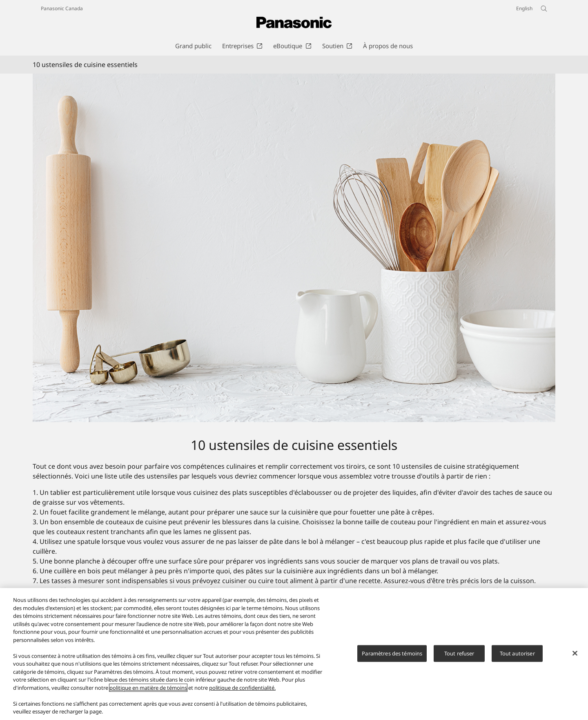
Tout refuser (459, 653)
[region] (294, 654)
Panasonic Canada (62, 8)
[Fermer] (575, 653)
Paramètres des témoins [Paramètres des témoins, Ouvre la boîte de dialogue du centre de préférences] (392, 653)
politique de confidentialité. (242, 688)
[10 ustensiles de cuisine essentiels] (294, 248)
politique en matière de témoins (148, 688)
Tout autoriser (517, 653)
